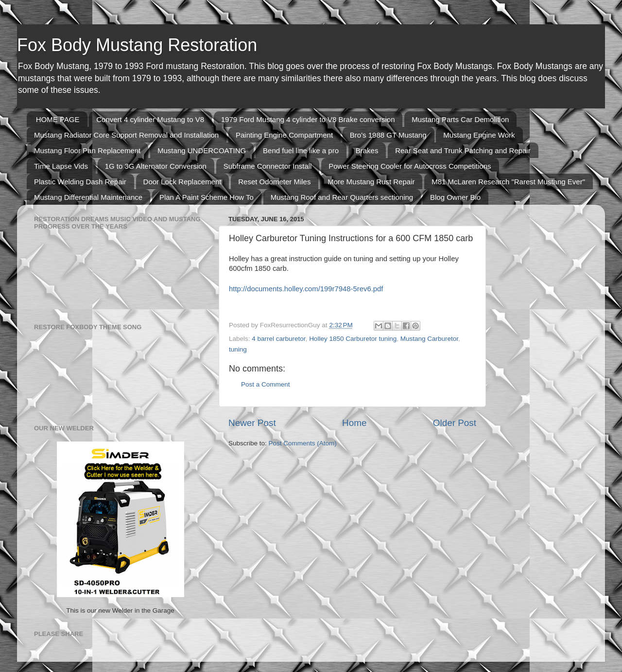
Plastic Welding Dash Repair (80, 182)
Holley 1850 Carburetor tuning (353, 339)
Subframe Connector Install (268, 166)
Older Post (455, 423)
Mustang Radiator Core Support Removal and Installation (126, 135)
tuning (238, 349)
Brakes (367, 150)
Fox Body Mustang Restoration (137, 45)
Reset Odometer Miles (274, 182)
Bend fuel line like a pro (301, 150)
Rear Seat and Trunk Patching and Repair (463, 150)
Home (354, 423)
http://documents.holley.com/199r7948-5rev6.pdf (306, 289)
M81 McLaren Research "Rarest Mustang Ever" (508, 182)
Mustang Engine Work (479, 135)
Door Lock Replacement (182, 182)
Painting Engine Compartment (284, 135)
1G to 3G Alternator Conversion (156, 166)
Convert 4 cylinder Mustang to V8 (150, 119)
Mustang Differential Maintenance (88, 197)
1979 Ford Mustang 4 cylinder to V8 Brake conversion (308, 119)
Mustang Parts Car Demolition (460, 119)
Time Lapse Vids (61, 166)
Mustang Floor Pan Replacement (87, 150)
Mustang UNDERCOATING (202, 150)
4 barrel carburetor (278, 339)
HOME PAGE (58, 119)
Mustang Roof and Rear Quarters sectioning (342, 197)
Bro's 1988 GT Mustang (388, 135)
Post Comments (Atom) (303, 443)
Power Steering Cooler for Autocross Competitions (410, 166)
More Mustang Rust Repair (371, 182)
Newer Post (252, 423)
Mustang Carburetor (429, 339)
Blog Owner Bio (455, 197)
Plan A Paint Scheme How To (207, 197)
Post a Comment (266, 384)
